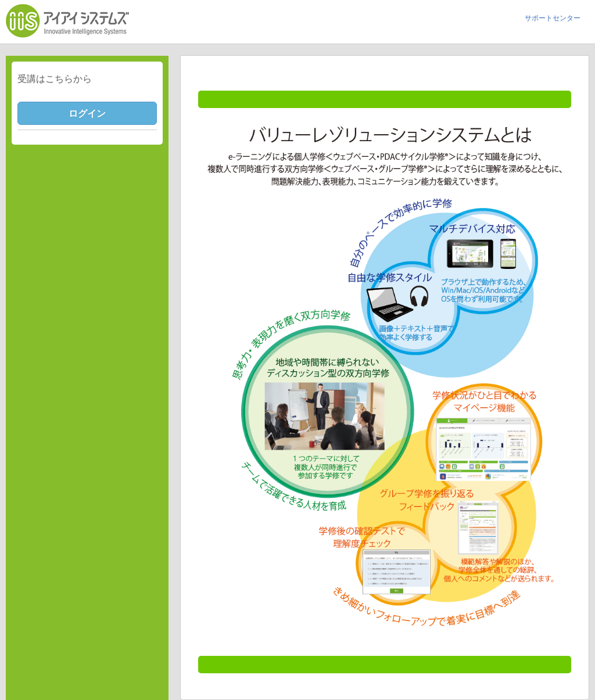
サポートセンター (553, 18)
